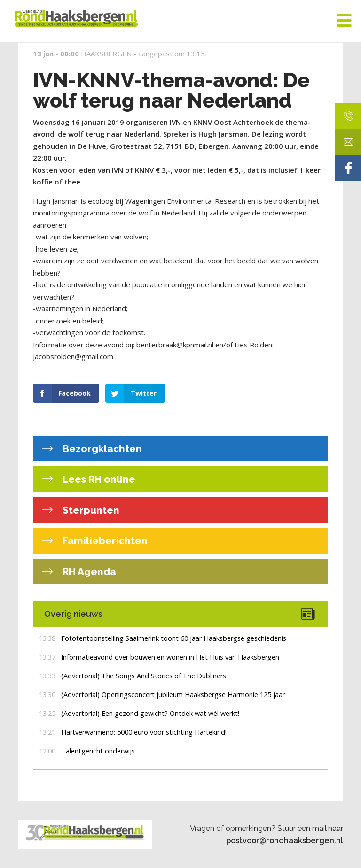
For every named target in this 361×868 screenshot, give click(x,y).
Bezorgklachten (101, 449)
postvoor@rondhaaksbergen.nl (285, 840)
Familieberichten (104, 541)
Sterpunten (90, 510)
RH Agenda (88, 572)
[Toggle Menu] (344, 21)
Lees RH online (98, 479)
